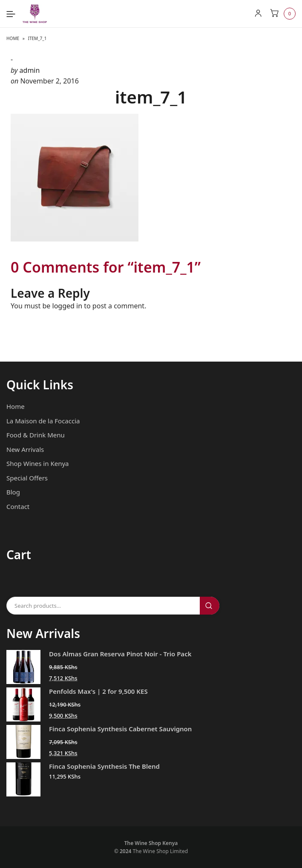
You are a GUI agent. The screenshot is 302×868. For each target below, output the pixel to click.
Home (13, 38)
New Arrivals (25, 449)
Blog (13, 492)
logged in (68, 306)
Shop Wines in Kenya (37, 463)
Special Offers (27, 478)
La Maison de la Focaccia (43, 421)
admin (30, 70)
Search (210, 606)
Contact (18, 506)
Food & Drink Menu (36, 435)
